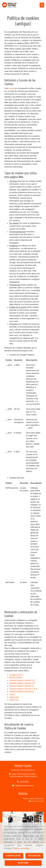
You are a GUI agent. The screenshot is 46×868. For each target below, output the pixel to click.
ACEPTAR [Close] (23, 863)
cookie (11, 88)
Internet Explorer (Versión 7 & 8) (23, 689)
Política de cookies (22, 848)
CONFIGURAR (13, 856)
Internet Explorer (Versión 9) (22, 686)
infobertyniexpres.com (24, 786)
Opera (12, 694)
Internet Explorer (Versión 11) (22, 680)
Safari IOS (14, 700)
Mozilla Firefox (16, 678)
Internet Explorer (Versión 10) (22, 683)
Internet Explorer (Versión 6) (22, 692)
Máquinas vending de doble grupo (33, 798)
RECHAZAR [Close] (34, 856)
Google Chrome (16, 675)
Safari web (14, 697)
